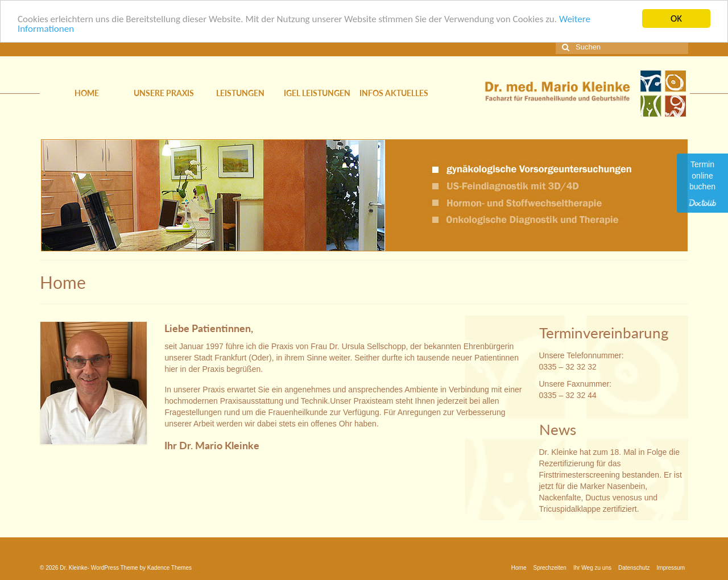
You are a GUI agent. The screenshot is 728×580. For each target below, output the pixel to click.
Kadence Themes (169, 567)
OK (676, 18)
